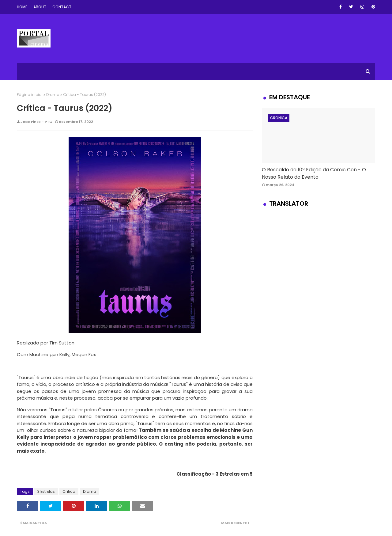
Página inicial (30, 95)
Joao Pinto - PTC (36, 122)
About (40, 7)
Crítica (69, 491)
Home (22, 7)
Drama (53, 95)
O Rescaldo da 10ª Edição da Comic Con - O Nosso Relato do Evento (314, 173)
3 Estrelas (46, 491)
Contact (62, 7)
